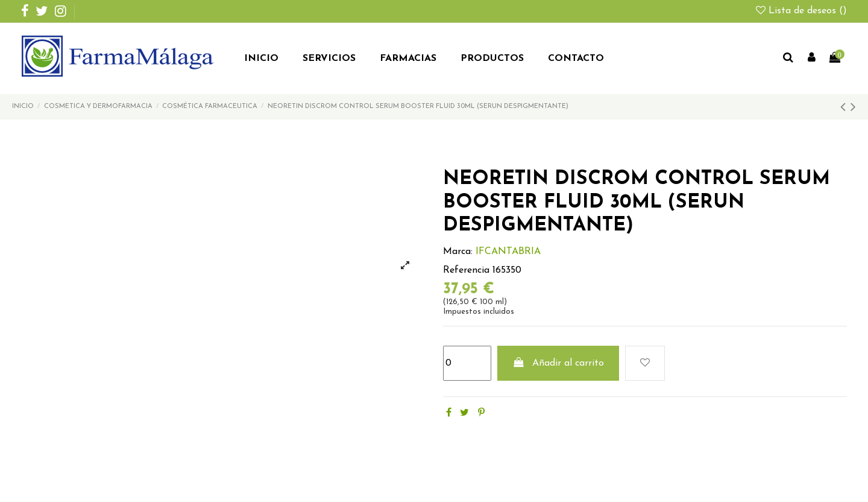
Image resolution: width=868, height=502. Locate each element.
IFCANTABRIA (508, 252)
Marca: (458, 252)
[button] (329, 59)
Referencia (466, 270)
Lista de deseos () (801, 11)
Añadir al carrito (558, 363)
